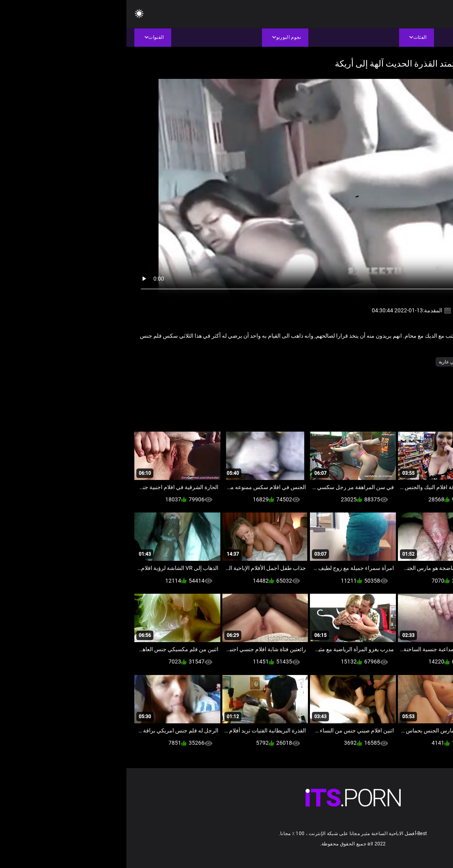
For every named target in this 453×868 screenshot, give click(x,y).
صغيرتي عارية (326, 362)
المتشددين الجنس (394, 362)
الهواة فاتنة (358, 362)
